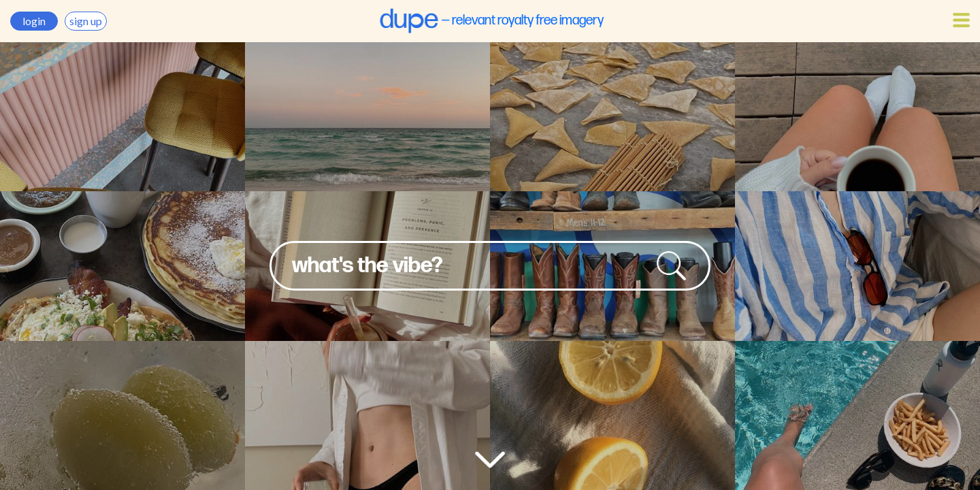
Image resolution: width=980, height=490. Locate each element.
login (34, 21)
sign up (86, 21)
